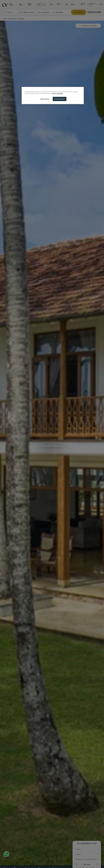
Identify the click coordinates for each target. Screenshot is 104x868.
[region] (53, 95)
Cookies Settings (45, 99)
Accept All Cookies (60, 99)
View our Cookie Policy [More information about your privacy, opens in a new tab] (57, 93)
